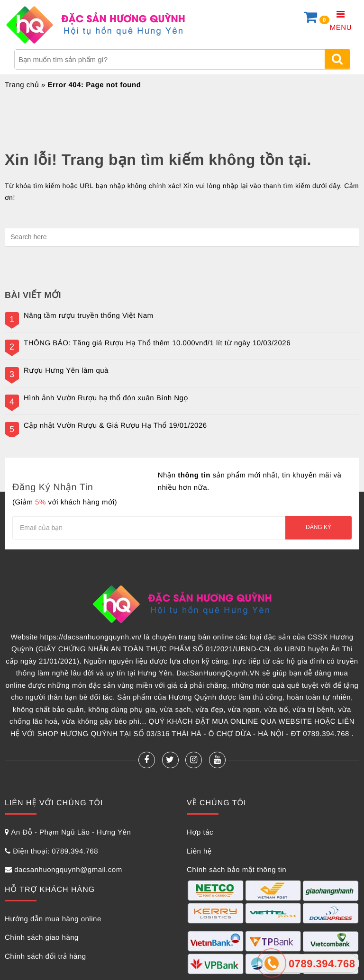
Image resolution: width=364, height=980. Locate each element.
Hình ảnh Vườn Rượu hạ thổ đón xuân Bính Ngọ (106, 398)
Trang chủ (22, 85)
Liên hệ (199, 851)
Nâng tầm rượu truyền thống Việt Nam (89, 316)
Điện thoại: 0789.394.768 (55, 851)
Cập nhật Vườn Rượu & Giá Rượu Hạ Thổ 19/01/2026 (115, 426)
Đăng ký (318, 527)
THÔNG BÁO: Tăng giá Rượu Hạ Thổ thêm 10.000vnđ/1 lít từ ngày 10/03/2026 (157, 343)
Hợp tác (200, 832)
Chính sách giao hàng (42, 938)
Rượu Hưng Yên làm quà (66, 371)
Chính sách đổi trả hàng (45, 957)
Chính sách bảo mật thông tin (237, 870)
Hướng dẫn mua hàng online (53, 919)
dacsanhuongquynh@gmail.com (68, 870)
